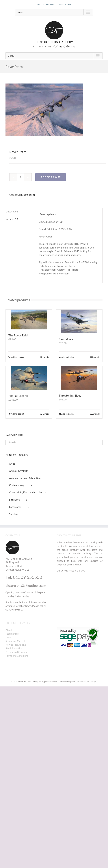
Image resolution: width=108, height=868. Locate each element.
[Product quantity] (21, 177)
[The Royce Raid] (29, 319)
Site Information (14, 648)
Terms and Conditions (17, 656)
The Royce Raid (18, 335)
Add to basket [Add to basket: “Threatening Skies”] (68, 414)
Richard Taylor (28, 195)
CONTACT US (64, 5)
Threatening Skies (70, 395)
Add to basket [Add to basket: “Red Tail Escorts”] (17, 414)
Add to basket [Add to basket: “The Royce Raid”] (17, 357)
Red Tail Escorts (18, 396)
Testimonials (12, 634)
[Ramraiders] (79, 321)
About (9, 630)
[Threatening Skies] (79, 378)
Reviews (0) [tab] (12, 219)
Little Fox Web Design (86, 682)
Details (46, 357)
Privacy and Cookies (16, 652)
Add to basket (51, 177)
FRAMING (51, 5)
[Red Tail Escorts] (29, 378)
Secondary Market (15, 641)
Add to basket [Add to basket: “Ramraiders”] (68, 357)
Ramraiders (66, 339)
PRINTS (41, 5)
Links (8, 637)
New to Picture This (16, 645)
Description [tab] (12, 212)
